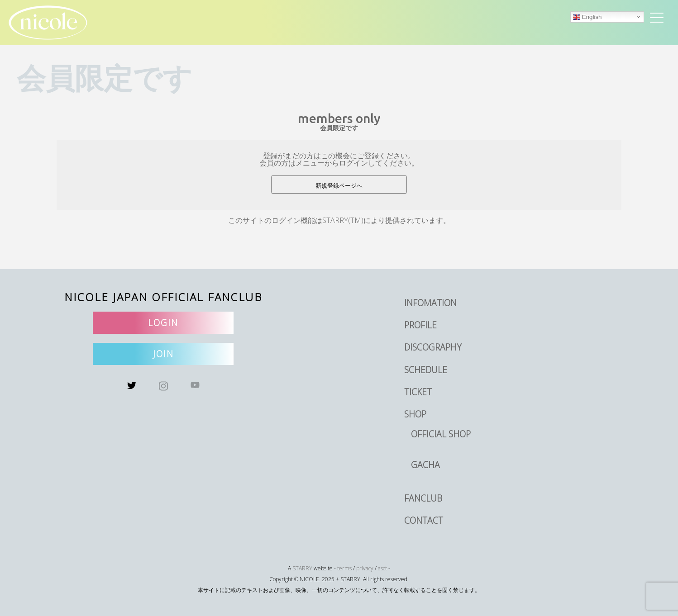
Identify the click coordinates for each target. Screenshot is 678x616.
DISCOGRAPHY (433, 347)
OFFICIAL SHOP (441, 434)
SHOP (415, 414)
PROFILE (420, 325)
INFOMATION (430, 303)
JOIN (163, 354)
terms (344, 568)
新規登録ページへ (339, 186)
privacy (365, 568)
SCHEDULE (426, 370)
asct (382, 568)
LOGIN (163, 323)
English (587, 17)
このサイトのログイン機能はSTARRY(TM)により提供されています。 (339, 220)
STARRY (302, 568)
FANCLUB (423, 498)
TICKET (418, 392)
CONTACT (424, 520)
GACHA (425, 465)
